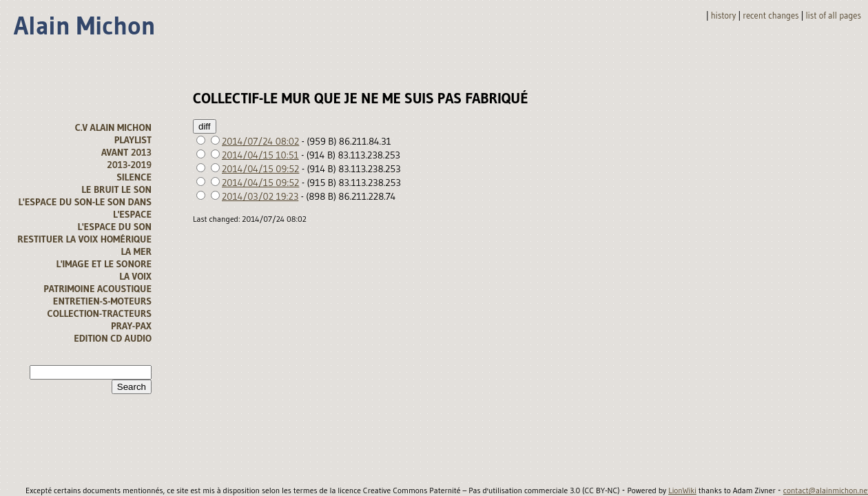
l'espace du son (114, 227)
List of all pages (834, 15)
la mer (136, 251)
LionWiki (682, 490)
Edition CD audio (113, 338)
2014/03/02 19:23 (260, 196)
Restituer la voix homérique (84, 239)
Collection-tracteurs (100, 313)
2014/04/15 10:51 (260, 155)
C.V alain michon (113, 127)
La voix (135, 276)
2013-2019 (129, 165)
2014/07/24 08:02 (260, 141)
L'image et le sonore (104, 264)
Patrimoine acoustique (97, 289)
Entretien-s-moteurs (102, 301)
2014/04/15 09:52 (260, 169)
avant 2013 (126, 152)
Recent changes (771, 15)
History (724, 15)
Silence (134, 177)
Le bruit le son (116, 189)
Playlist (133, 140)
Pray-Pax (131, 326)
